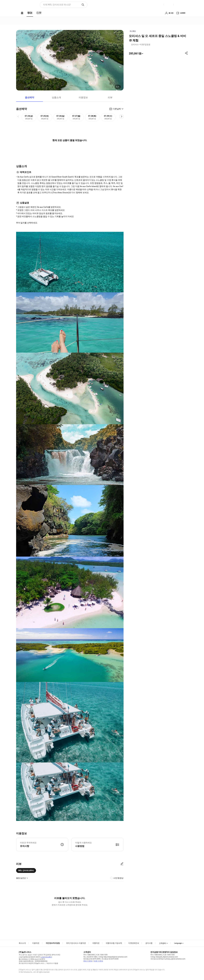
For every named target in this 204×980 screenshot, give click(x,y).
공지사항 (149, 943)
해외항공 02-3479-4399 (92, 959)
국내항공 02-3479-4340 (110, 959)
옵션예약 (30, 97)
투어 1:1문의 (88, 961)
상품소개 (56, 97)
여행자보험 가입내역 (114, 943)
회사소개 (22, 943)
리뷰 (110, 97)
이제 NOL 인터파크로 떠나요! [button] (57, 5)
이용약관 (36, 943)
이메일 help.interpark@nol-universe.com (113, 957)
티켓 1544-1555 (102, 955)
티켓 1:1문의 (98, 961)
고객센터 (163, 943)
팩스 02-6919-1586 (90, 957)
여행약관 (96, 943)
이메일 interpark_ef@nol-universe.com (164, 957)
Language (178, 943)
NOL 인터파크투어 (26, 870)
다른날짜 (117, 109)
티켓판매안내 (134, 943)
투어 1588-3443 (89, 955)
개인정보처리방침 (53, 943)
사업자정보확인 (46, 957)
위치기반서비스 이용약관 (76, 943)
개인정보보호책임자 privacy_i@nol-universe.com (168, 959)
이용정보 (83, 97)
